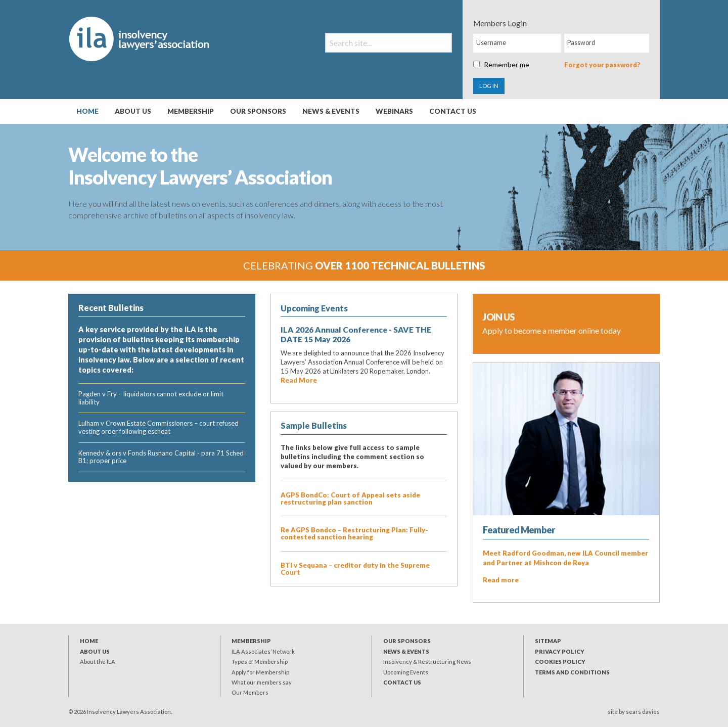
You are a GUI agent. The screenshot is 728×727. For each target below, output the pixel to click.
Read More (299, 380)
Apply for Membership (260, 672)
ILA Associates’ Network (263, 651)
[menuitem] (87, 112)
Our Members (250, 692)
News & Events (331, 111)
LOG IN (489, 86)
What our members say (262, 682)
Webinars (394, 111)
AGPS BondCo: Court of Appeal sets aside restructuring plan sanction (350, 498)
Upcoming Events (406, 672)
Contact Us (453, 111)
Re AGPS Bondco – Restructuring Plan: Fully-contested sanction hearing (354, 533)
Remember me (501, 64)
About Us (133, 111)
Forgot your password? (602, 65)
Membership (191, 111)
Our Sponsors (258, 111)
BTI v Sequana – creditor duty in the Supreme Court (355, 569)
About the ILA (98, 662)
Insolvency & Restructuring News (427, 662)
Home (87, 111)
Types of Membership (260, 662)
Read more (501, 580)
